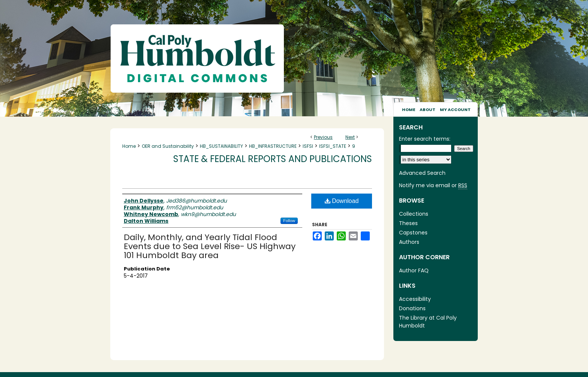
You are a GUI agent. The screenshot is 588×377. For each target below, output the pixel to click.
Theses (408, 223)
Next (350, 137)
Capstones (413, 233)
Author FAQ (414, 270)
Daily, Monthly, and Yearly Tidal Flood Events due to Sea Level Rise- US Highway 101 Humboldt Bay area (210, 246)
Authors (409, 242)
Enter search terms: (425, 139)
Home (129, 146)
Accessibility (415, 299)
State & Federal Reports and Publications (273, 159)
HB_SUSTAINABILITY (221, 146)
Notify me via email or (433, 185)
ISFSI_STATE (333, 146)
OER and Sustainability (168, 146)
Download (342, 201)
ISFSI (308, 146)
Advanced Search (422, 173)
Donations (412, 308)
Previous (323, 137)
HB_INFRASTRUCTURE (273, 146)
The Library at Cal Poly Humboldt (428, 322)
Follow (289, 221)
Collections (414, 214)
